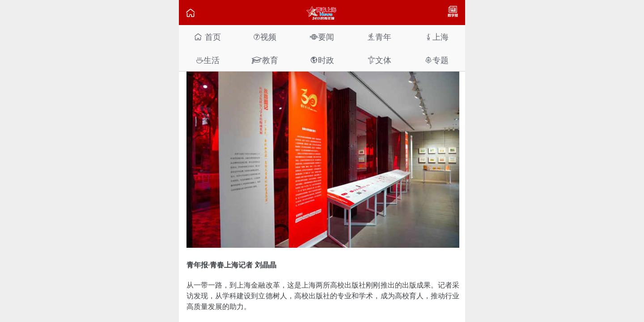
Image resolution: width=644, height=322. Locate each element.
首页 (207, 37)
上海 (436, 37)
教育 (265, 60)
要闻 (322, 37)
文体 (379, 60)
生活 (208, 60)
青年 (379, 37)
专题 (436, 60)
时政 (322, 60)
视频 (265, 37)
